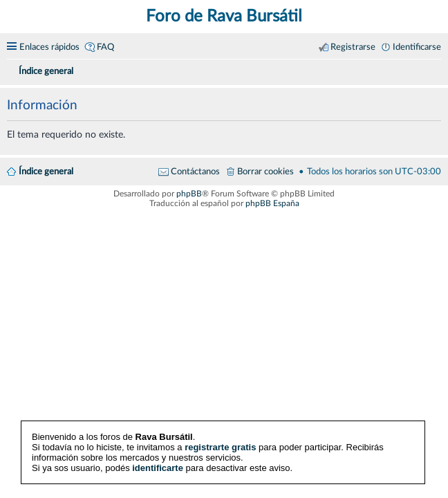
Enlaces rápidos (49, 47)
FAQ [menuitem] (105, 47)
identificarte (158, 468)
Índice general (46, 172)
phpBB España (272, 203)
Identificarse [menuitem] (417, 47)
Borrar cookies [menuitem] (265, 172)
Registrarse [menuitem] (353, 47)
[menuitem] (436, 69)
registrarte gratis (220, 447)
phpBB (189, 194)
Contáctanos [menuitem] (195, 172)
